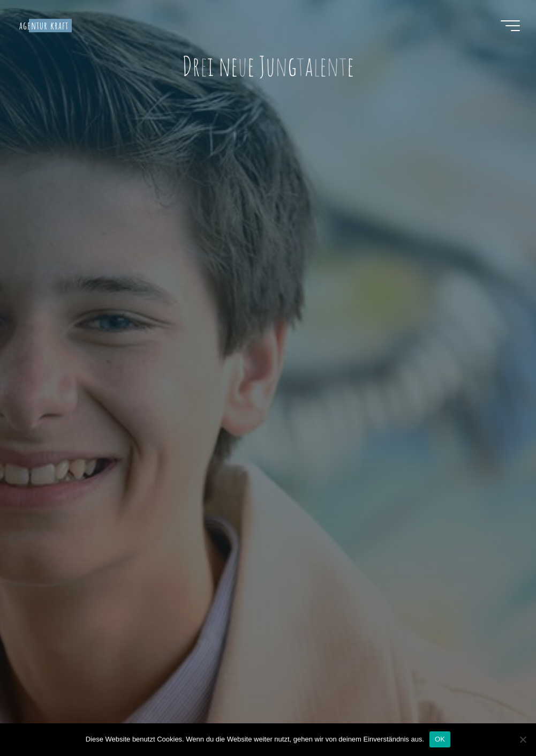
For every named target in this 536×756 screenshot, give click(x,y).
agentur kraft (44, 25)
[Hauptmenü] (510, 26)
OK (440, 739)
